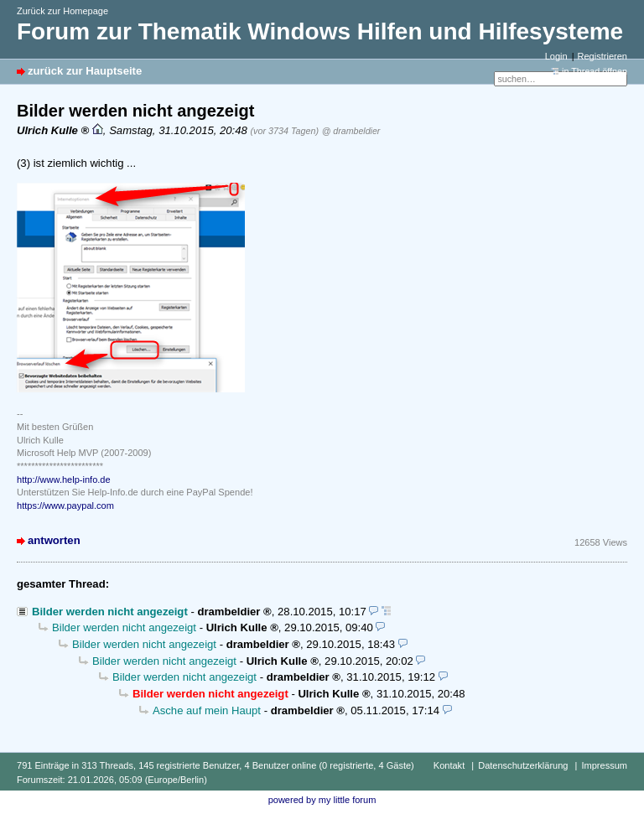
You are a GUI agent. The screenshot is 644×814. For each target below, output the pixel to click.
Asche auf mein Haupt (207, 710)
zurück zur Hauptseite (85, 71)
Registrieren (602, 56)
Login (556, 56)
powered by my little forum (322, 800)
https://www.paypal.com (65, 506)
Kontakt (449, 765)
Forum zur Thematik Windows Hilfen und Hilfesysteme (320, 31)
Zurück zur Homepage (62, 11)
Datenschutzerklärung (523, 765)
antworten (54, 540)
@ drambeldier (351, 131)
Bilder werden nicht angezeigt (110, 612)
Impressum (604, 765)
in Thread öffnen (595, 71)
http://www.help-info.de (64, 480)
